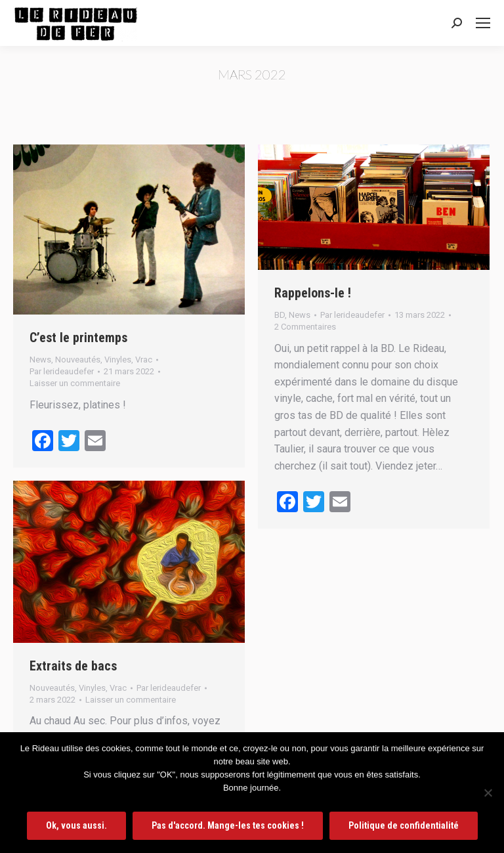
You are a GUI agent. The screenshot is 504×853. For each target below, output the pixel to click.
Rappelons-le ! (313, 293)
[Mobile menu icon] (483, 23)
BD (280, 315)
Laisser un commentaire (75, 383)
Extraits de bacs (73, 666)
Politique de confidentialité (404, 825)
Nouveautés (78, 360)
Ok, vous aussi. (76, 825)
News (40, 360)
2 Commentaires (305, 327)
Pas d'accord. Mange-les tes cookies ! (228, 825)
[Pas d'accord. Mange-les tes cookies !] (488, 793)
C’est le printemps (78, 338)
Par (62, 371)
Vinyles (118, 360)
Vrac (144, 360)
